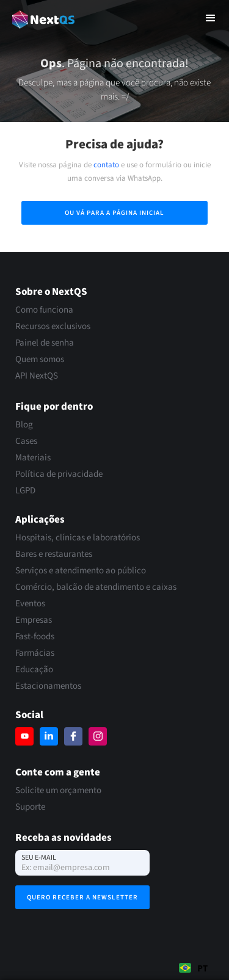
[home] (40, 18)
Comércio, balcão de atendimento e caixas (96, 587)
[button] (211, 18)
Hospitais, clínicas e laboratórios (78, 538)
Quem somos (40, 360)
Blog (24, 425)
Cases (26, 441)
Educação (34, 670)
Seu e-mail (39, 858)
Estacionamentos (48, 686)
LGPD (25, 491)
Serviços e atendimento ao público (81, 571)
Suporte (30, 807)
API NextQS (37, 376)
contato (106, 165)
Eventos (30, 604)
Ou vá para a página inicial (114, 213)
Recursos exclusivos (53, 327)
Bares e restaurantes (54, 554)
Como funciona (44, 310)
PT (193, 968)
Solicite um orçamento (58, 791)
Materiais (33, 458)
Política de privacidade (59, 474)
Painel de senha (45, 343)
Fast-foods (35, 637)
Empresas (34, 620)
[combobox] (193, 968)
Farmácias (35, 653)
